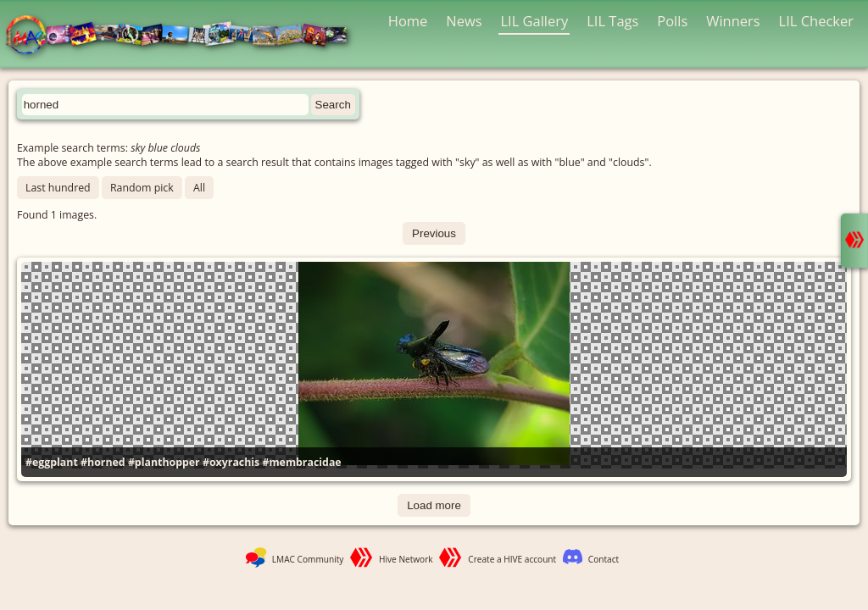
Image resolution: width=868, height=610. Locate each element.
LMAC (184, 36)
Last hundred (58, 188)
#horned (103, 462)
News (464, 21)
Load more (434, 505)
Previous (434, 233)
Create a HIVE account (512, 559)
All (199, 188)
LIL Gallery (534, 21)
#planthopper (164, 462)
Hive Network (406, 559)
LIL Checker (816, 21)
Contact (604, 559)
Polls (672, 21)
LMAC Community (308, 559)
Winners (733, 21)
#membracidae (301, 462)
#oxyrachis (231, 462)
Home (408, 21)
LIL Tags (612, 21)
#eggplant (52, 462)
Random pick (142, 188)
